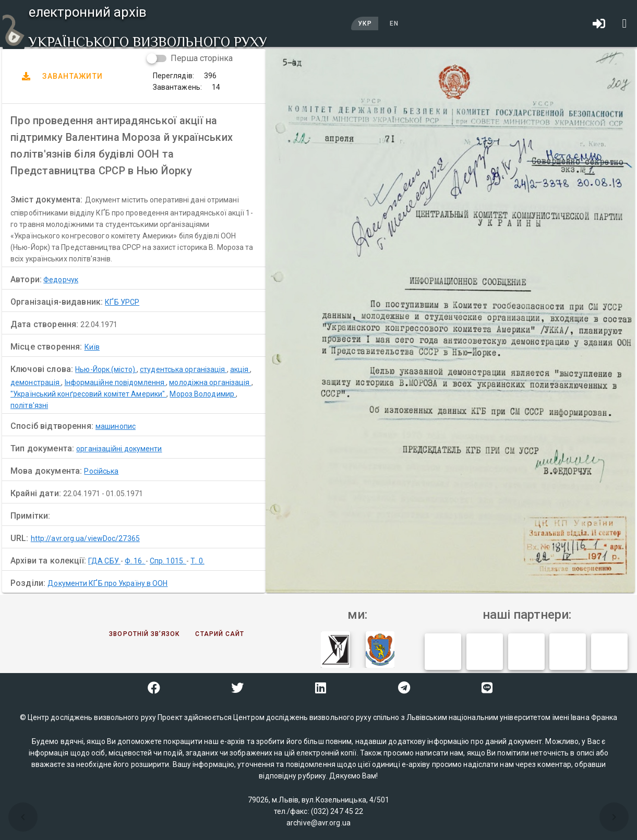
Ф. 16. (135, 561)
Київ (92, 347)
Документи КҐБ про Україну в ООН (107, 583)
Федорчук (61, 280)
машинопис (116, 426)
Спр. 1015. (168, 561)
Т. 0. (197, 561)
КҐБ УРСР (122, 302)
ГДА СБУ (104, 561)
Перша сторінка (202, 58)
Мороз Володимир (203, 394)
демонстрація (36, 382)
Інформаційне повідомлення (116, 382)
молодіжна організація (210, 382)
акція (240, 369)
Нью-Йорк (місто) (106, 369)
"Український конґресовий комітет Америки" (88, 394)
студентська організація (183, 369)
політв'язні (29, 405)
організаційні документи (119, 449)
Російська (101, 471)
